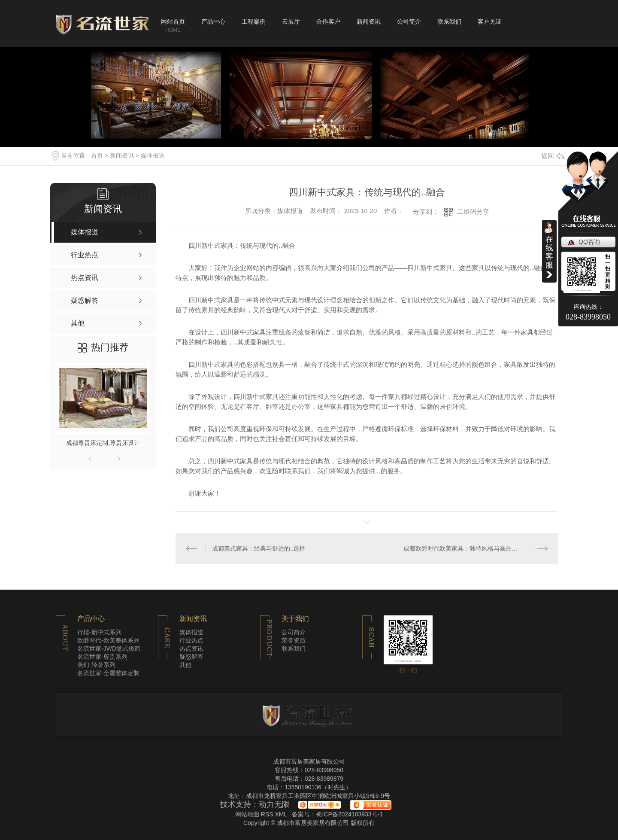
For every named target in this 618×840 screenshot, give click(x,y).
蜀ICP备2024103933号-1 (349, 814)
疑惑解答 (191, 657)
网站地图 (247, 814)
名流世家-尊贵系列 (102, 657)
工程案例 (254, 21)
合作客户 (328, 21)
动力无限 (274, 804)
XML (282, 814)
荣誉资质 (294, 640)
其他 (185, 665)
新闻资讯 (369, 21)
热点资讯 (191, 648)
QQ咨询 (589, 242)
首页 (97, 155)
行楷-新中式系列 (99, 632)
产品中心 (213, 21)
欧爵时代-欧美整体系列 (108, 640)
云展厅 (291, 21)
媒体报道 (153, 155)
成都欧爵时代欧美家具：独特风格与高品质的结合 (470, 548)
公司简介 (409, 21)
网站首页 (173, 21)
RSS (268, 814)
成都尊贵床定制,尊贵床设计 (103, 443)
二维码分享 (473, 212)
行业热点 (191, 640)
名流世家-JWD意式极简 (109, 648)
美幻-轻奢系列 (96, 665)
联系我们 (449, 21)
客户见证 (490, 21)
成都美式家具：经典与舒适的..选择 (259, 548)
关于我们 (295, 619)
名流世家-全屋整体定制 (108, 673)
